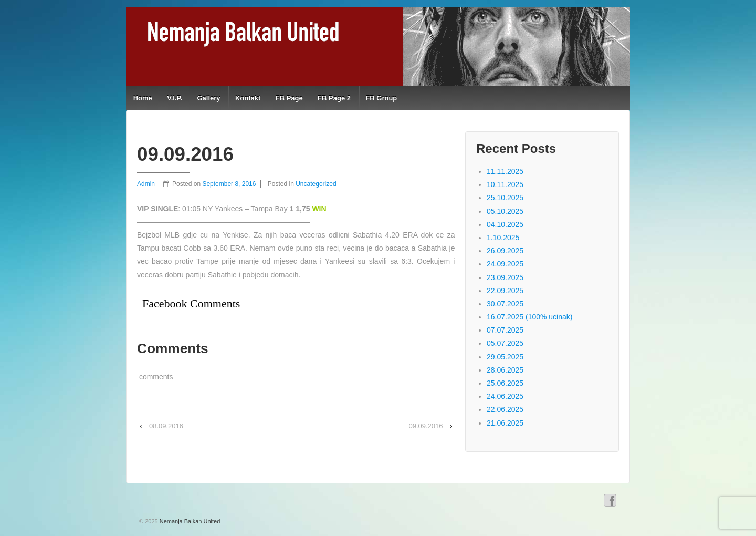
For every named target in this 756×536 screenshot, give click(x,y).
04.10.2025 (505, 224)
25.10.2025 (505, 198)
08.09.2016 (166, 426)
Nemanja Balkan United (189, 521)
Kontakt (248, 98)
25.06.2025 (505, 383)
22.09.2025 (505, 291)
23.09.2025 (505, 277)
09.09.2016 (426, 426)
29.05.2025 (505, 357)
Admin (146, 184)
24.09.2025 (505, 264)
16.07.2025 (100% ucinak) (529, 317)
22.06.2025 (505, 409)
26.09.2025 (505, 251)
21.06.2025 (505, 423)
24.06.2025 (505, 396)
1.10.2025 (503, 238)
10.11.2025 (505, 184)
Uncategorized (316, 184)
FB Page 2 (334, 98)
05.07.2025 (505, 343)
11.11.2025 (505, 171)
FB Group (381, 98)
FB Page (289, 98)
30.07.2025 (505, 304)
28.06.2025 (505, 370)
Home (143, 98)
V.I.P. (175, 98)
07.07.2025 (505, 330)
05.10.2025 (505, 211)
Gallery (208, 98)
